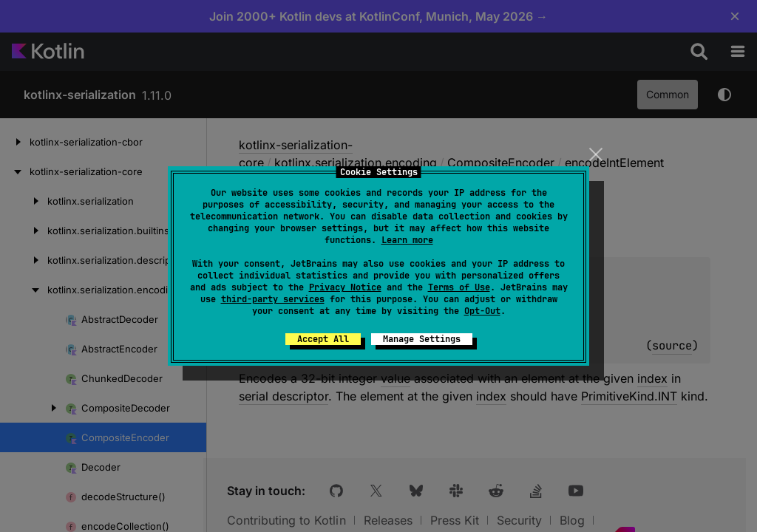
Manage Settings (422, 339)
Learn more (407, 240)
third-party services (273, 299)
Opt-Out (482, 311)
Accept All (323, 339)
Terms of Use (459, 287)
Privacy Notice (345, 287)
